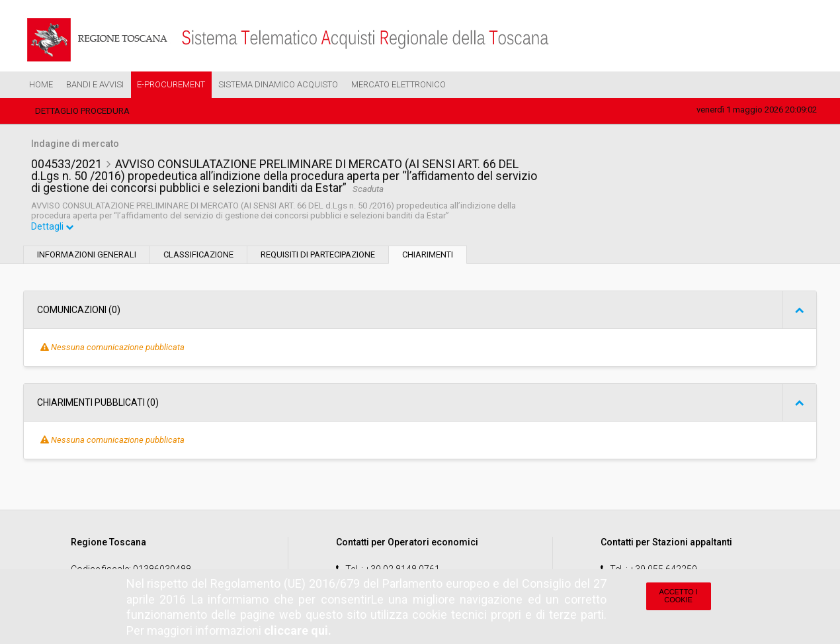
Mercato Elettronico (399, 84)
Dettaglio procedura (82, 111)
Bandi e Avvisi (95, 84)
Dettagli (53, 228)
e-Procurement (171, 84)
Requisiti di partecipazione (318, 256)
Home (41, 84)
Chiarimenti (428, 256)
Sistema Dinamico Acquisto (278, 84)
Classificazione (198, 256)
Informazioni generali (87, 256)
